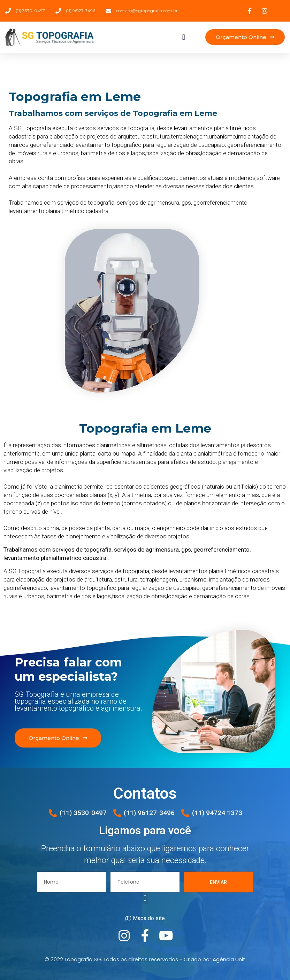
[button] (184, 37)
